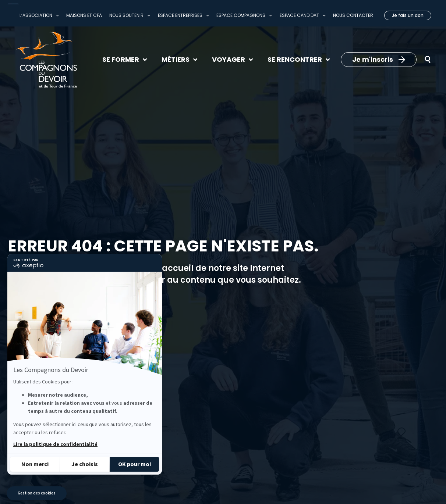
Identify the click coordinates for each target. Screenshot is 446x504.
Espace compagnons (244, 15)
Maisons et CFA (84, 15)
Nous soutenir (130, 15)
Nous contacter (353, 15)
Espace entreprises (183, 15)
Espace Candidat (303, 15)
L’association (39, 15)
